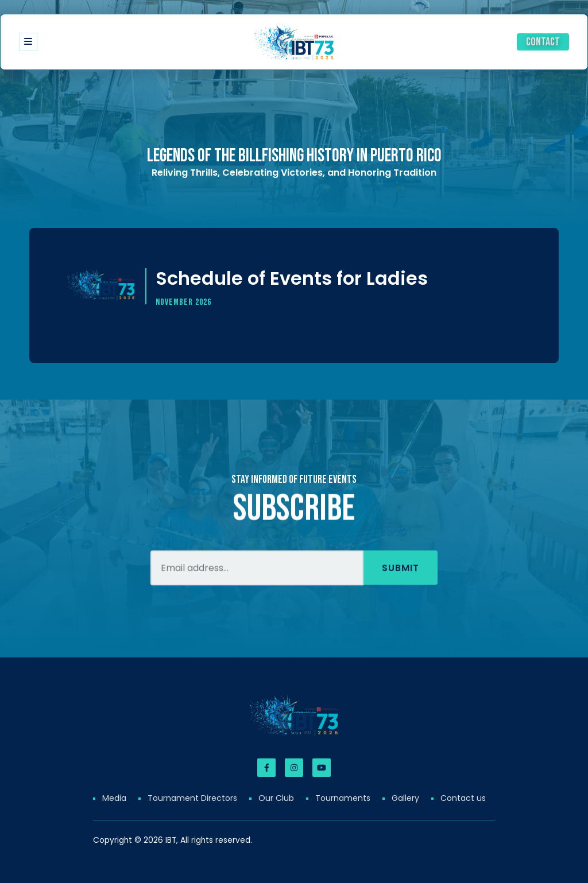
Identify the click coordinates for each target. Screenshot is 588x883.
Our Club (276, 798)
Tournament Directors (192, 798)
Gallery (405, 798)
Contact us (463, 798)
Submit (401, 583)
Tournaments (343, 798)
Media (114, 798)
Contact (543, 42)
